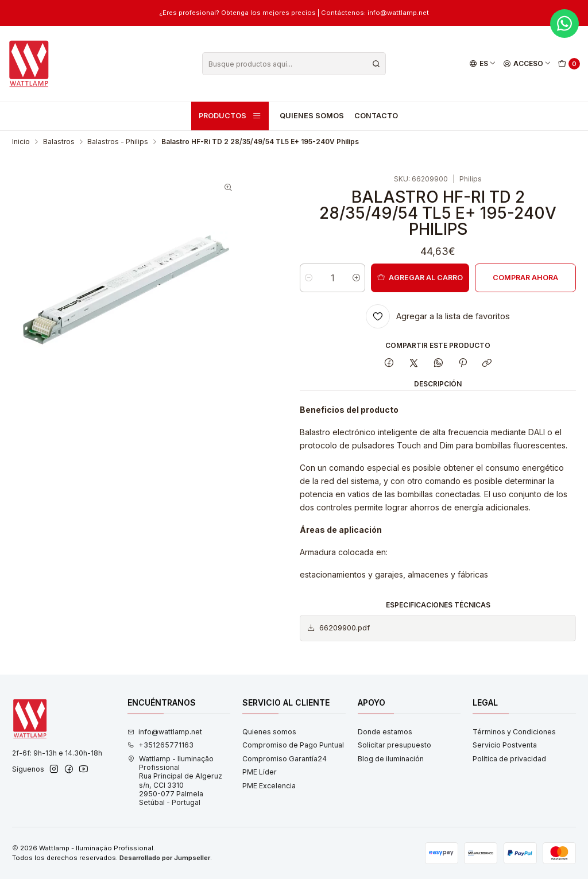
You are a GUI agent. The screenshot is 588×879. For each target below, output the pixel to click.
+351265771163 (160, 745)
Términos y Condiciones (514, 732)
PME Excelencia (269, 786)
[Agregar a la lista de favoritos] (438, 316)
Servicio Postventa (505, 745)
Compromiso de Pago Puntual (293, 745)
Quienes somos (312, 116)
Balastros (59, 142)
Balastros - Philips (118, 142)
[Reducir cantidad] (309, 278)
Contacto (376, 116)
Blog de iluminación (391, 759)
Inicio (21, 142)
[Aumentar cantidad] (356, 278)
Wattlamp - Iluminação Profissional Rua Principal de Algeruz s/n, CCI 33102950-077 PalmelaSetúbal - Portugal (175, 781)
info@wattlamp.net (165, 732)
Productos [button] (230, 116)
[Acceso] (527, 64)
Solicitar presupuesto (394, 745)
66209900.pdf (338, 628)
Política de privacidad (509, 759)
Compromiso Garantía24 (285, 759)
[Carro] (569, 64)
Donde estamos (385, 732)
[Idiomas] (482, 64)
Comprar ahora (525, 278)
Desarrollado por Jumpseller (165, 858)
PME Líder (260, 772)
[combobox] (294, 64)
